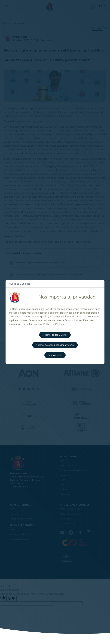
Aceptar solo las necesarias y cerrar (55, 345)
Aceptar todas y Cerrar (55, 335)
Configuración (55, 355)
